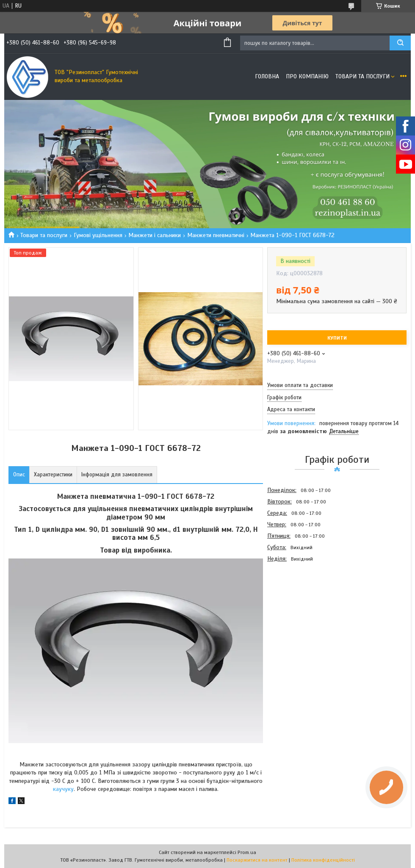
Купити (337, 338)
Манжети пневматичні (216, 235)
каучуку (63, 789)
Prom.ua (247, 852)
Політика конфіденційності (323, 860)
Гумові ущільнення (98, 235)
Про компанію (307, 76)
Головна (267, 76)
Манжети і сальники (155, 235)
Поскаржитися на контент (257, 860)
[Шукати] (400, 43)
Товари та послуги (362, 76)
